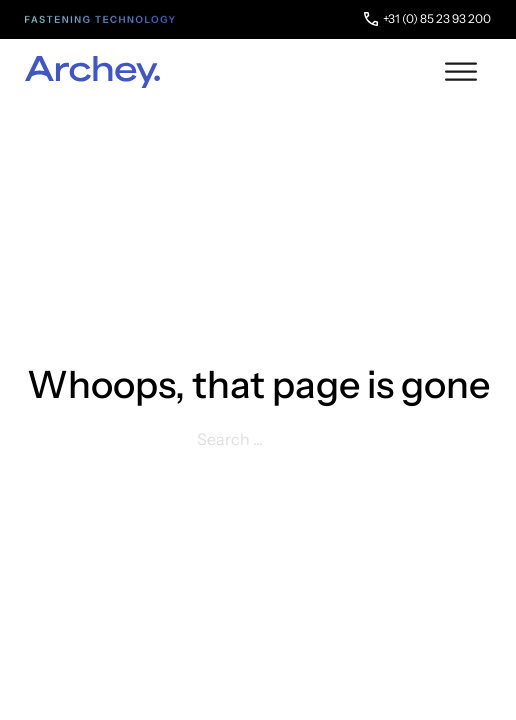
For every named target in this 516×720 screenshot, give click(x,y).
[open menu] (461, 72)
